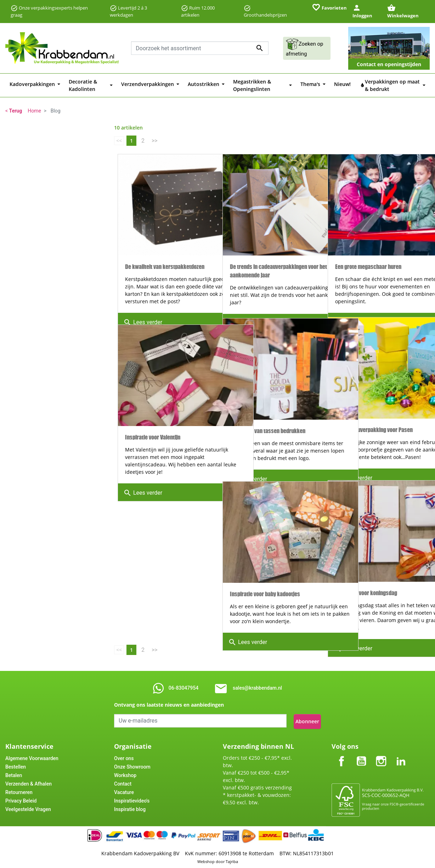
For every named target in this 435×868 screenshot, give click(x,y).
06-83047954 (183, 688)
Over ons (124, 757)
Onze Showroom (132, 765)
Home (34, 111)
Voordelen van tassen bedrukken (268, 403)
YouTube (361, 754)
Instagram (381, 754)
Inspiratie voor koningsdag (366, 565)
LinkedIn (401, 754)
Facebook (341, 754)
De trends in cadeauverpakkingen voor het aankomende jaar (269, 243)
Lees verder (143, 309)
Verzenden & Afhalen (29, 782)
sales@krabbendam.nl (257, 688)
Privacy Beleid (21, 799)
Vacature (124, 791)
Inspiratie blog (130, 808)
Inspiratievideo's (132, 799)
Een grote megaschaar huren (368, 238)
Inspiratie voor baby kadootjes (265, 566)
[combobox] (200, 48)
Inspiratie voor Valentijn (153, 409)
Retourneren (19, 791)
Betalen (14, 774)
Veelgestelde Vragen (28, 808)
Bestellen (16, 765)
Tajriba (232, 860)
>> (155, 141)
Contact (123, 782)
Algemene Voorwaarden (32, 757)
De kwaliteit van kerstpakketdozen (165, 238)
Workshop (125, 774)
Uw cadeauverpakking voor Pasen (374, 401)
